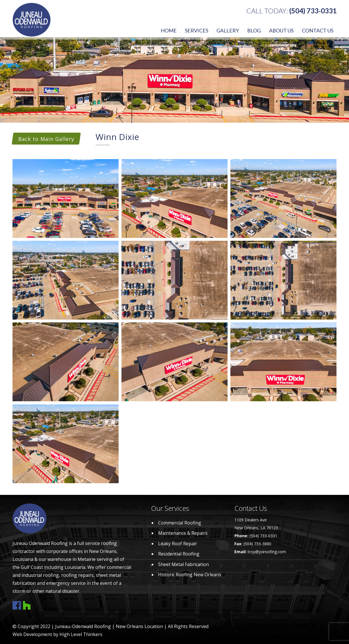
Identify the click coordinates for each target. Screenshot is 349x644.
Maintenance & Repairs (183, 533)
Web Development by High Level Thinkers (57, 634)
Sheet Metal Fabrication (183, 564)
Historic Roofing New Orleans (190, 575)
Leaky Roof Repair (178, 544)
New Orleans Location (139, 626)
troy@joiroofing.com (267, 552)
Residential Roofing (179, 554)
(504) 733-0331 (313, 11)
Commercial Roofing (180, 523)
